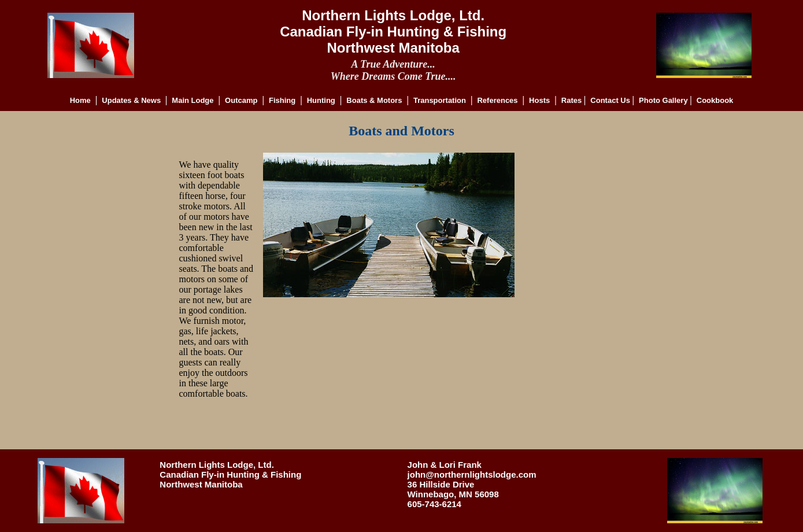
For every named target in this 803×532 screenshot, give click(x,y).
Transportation (440, 100)
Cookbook (715, 100)
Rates (573, 100)
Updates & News (132, 100)
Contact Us (611, 100)
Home (80, 100)
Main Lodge (193, 100)
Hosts (539, 100)
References (497, 100)
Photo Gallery (664, 100)
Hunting (321, 100)
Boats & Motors (374, 100)
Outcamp (241, 100)
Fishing (282, 100)
